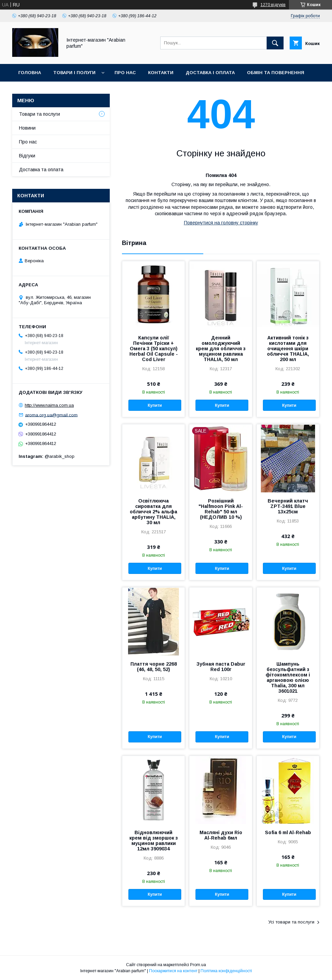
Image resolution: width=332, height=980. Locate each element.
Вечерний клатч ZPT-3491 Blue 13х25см (288, 506)
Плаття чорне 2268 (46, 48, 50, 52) (154, 667)
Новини (27, 128)
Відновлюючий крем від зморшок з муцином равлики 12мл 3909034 (154, 841)
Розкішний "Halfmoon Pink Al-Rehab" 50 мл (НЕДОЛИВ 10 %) (221, 509)
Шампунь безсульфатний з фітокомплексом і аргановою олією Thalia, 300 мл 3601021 (288, 677)
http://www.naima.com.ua (49, 405)
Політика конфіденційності (226, 971)
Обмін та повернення (276, 73)
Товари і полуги (74, 73)
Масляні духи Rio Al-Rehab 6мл (221, 835)
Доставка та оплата (41, 170)
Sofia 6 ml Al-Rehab (288, 832)
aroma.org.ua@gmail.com (51, 415)
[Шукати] (275, 43)
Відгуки (27, 156)
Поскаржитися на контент (173, 971)
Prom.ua (198, 965)
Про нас (125, 73)
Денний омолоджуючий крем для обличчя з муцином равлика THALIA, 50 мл (221, 349)
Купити (155, 405)
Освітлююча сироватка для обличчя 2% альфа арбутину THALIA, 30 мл (153, 512)
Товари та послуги (39, 114)
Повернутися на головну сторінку (221, 223)
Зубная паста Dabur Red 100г (221, 667)
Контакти (161, 73)
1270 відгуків (273, 5)
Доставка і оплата (210, 73)
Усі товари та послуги (291, 922)
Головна (30, 73)
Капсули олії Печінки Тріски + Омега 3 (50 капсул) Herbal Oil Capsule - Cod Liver (154, 349)
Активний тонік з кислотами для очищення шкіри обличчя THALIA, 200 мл (288, 349)
